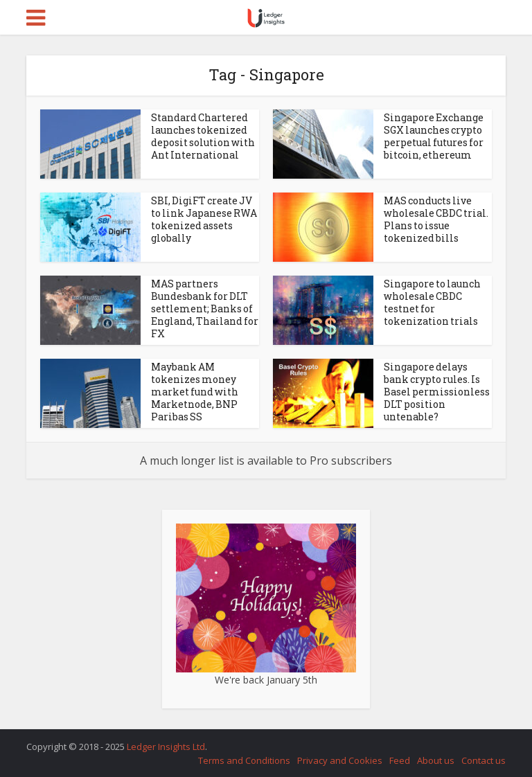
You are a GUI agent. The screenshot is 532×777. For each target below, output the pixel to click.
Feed (400, 760)
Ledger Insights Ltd (166, 747)
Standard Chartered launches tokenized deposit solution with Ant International (203, 136)
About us (436, 760)
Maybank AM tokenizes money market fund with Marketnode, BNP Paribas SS (195, 392)
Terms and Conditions (244, 760)
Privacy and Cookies (340, 760)
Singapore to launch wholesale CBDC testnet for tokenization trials (432, 302)
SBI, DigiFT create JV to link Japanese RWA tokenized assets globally (204, 219)
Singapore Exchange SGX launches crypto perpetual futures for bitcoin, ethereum (434, 136)
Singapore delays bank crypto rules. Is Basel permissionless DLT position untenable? (437, 392)
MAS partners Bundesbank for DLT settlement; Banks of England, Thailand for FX (205, 309)
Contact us (484, 760)
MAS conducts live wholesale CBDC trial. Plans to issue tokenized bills (436, 219)
